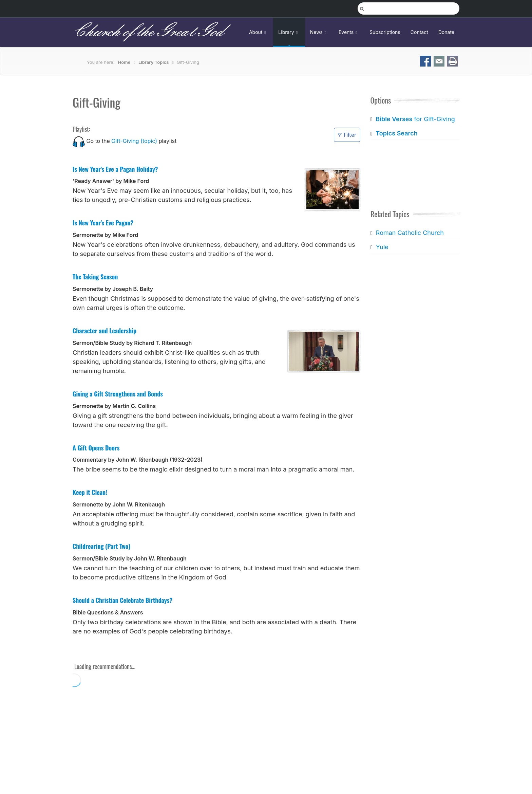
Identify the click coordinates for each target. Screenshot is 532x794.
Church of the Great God (148, 32)
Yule (382, 247)
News (319, 32)
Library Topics (154, 62)
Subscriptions (385, 32)
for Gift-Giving (415, 119)
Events (349, 32)
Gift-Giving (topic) (134, 141)
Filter (347, 135)
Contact (419, 32)
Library (289, 32)
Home (124, 62)
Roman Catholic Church (410, 233)
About (259, 32)
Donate (446, 32)
